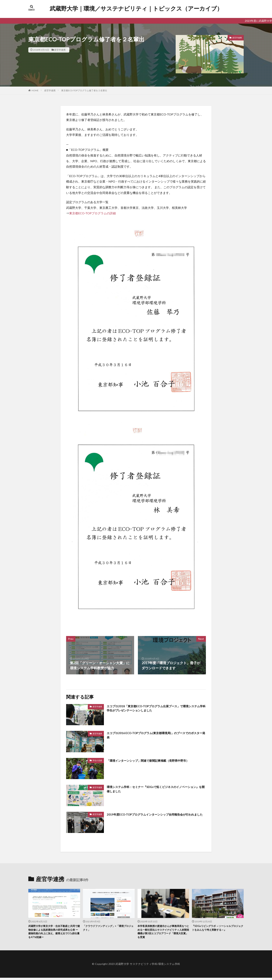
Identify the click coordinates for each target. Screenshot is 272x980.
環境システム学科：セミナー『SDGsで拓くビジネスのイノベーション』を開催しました (155, 790)
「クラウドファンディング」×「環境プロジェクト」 (108, 928)
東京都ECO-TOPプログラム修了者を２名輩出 (84, 90)
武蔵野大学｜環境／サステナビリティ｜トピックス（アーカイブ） (136, 9)
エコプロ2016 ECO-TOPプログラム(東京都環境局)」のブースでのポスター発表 (155, 736)
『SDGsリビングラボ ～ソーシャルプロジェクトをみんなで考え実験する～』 (217, 928)
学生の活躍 (97, 760)
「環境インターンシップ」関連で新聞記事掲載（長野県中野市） (156, 760)
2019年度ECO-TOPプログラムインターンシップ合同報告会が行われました (155, 817)
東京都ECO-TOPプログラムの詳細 (92, 213)
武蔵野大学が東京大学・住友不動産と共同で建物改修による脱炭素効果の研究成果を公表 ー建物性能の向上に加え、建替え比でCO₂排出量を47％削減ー (54, 933)
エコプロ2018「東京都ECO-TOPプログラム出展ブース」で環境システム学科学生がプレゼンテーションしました (155, 709)
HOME (35, 90)
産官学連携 (60, 50)
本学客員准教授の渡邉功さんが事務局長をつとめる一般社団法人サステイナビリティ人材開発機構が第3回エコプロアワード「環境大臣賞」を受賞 (163, 933)
